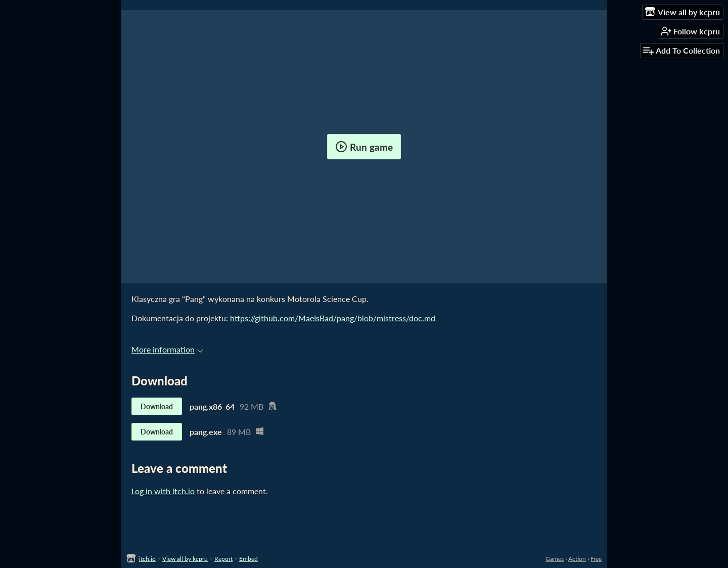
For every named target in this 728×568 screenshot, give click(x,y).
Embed (248, 559)
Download (157, 406)
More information (167, 349)
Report (223, 559)
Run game (364, 147)
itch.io (147, 559)
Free (596, 559)
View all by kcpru (185, 559)
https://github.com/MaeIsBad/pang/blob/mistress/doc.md (333, 318)
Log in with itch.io (163, 491)
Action (577, 559)
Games (555, 559)
